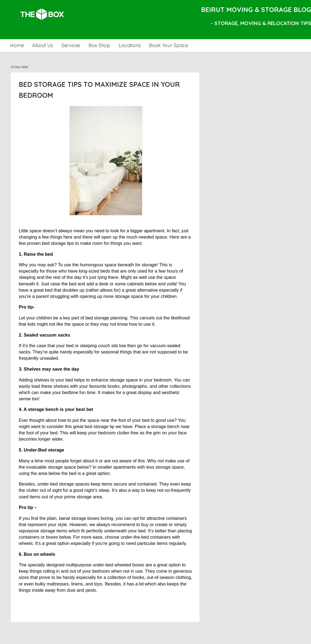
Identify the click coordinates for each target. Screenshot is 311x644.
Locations (130, 45)
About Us (43, 45)
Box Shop (99, 45)
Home (17, 45)
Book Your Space (168, 45)
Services (71, 45)
